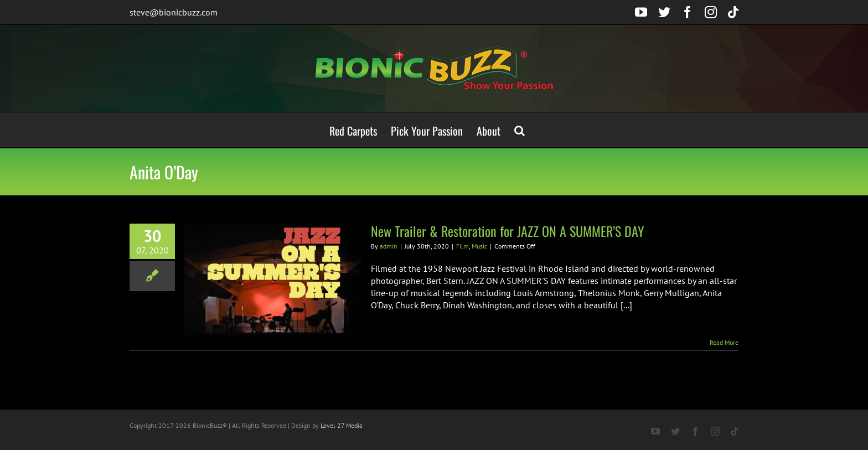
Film (463, 246)
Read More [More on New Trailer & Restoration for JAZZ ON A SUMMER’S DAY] (724, 342)
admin (389, 246)
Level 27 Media (342, 425)
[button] (520, 130)
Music (479, 246)
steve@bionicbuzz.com (174, 12)
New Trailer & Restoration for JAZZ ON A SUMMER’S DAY (508, 231)
